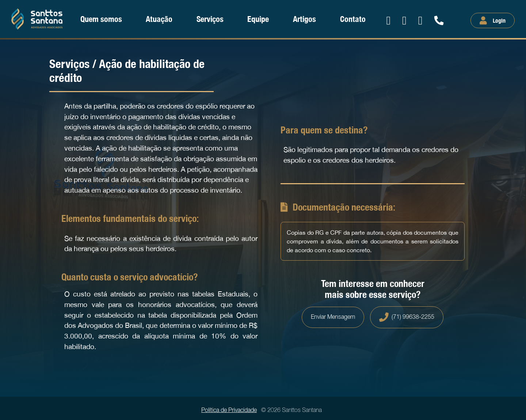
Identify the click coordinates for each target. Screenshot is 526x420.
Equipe (258, 19)
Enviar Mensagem (333, 317)
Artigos (304, 19)
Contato (353, 19)
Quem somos (101, 19)
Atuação (159, 19)
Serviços (210, 19)
